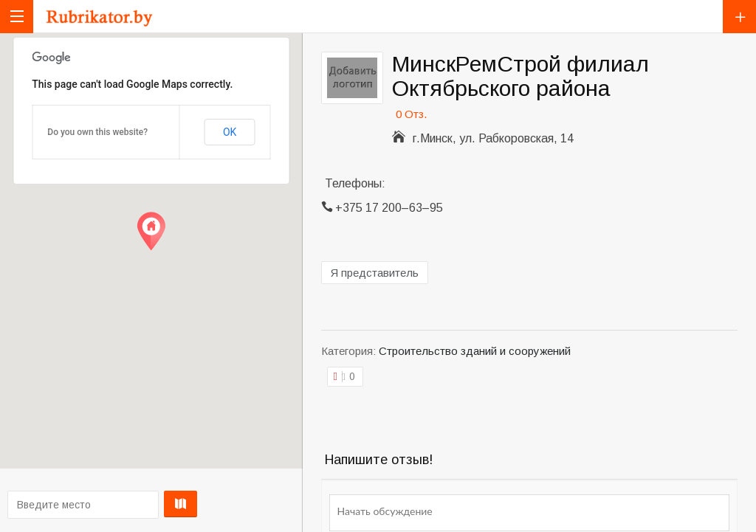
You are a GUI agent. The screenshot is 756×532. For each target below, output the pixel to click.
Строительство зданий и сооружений (475, 351)
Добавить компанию (739, 17)
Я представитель (375, 273)
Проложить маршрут (149, 504)
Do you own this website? (97, 132)
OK (230, 132)
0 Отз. (411, 114)
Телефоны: (355, 183)
